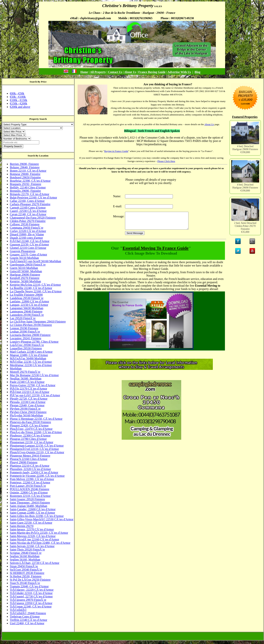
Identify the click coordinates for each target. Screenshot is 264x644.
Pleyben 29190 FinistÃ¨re (25, 409)
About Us (130, 72)
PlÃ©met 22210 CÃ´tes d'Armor (30, 392)
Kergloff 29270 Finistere (25, 278)
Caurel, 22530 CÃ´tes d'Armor (28, 211)
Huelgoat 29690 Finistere (25, 275)
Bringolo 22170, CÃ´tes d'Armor (30, 194)
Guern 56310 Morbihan (24, 268)
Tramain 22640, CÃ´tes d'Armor (29, 586)
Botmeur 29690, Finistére (25, 174)
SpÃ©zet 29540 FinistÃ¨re (26, 570)
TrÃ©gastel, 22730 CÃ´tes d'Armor (31, 596)
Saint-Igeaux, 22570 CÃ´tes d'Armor (32, 529)
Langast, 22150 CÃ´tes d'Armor (29, 305)
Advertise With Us (179, 72)
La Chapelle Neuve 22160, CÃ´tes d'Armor (36, 291)
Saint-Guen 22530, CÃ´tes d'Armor (31, 523)
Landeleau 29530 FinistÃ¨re (27, 298)
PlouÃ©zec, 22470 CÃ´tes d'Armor (31, 429)
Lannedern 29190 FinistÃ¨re (27, 315)
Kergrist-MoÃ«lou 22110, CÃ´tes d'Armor (35, 285)
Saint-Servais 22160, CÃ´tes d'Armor (32, 546)
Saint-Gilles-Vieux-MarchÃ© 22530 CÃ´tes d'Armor (42, 519)
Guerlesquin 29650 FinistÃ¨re (28, 265)
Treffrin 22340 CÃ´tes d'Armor (29, 620)
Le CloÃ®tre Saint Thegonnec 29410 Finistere (38, 322)
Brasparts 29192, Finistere (25, 184)
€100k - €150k (19, 100)
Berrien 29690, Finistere (24, 164)
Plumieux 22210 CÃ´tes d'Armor (30, 466)
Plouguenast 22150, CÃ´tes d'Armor (32, 442)
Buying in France (113, 151)
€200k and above (20, 107)
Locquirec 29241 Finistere (26, 338)
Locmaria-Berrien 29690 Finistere (30, 335)
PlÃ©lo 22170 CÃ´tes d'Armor (28, 389)
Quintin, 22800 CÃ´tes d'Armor (29, 492)
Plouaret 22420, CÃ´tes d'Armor (29, 425)
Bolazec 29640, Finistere (25, 167)
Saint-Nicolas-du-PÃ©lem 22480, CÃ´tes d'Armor (40, 543)
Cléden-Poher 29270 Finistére (28, 221)
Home (84, 72)
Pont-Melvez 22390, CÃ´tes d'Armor (32, 479)
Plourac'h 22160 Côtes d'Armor (29, 459)
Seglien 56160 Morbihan (25, 556)
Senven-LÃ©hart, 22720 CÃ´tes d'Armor (35, 563)
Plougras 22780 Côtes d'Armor (28, 439)
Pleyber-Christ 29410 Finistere (28, 412)
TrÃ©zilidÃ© (18, 610)
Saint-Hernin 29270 (22, 526)
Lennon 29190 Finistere (24, 328)
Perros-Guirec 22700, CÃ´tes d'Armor (33, 385)
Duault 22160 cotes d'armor (26, 238)
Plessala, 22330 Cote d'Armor (28, 402)
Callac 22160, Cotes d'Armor (27, 201)
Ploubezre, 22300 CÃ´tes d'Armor (30, 436)
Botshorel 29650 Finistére (25, 177)
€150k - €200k (19, 103)
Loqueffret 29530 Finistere (26, 348)
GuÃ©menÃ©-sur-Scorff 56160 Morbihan (35, 261)
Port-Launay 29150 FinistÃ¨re (28, 486)
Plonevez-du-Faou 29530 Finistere (30, 422)
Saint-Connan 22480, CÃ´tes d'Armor (32, 513)
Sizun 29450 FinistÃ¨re (24, 566)
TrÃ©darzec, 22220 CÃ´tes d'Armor (32, 590)
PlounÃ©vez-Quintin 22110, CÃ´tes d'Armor (37, 452)
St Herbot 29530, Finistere (26, 576)
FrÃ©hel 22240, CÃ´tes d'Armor (30, 241)
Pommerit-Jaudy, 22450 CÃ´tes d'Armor (34, 472)
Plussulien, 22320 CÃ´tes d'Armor (30, 469)
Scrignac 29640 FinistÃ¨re (26, 553)
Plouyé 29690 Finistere (24, 462)
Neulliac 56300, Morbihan (26, 379)
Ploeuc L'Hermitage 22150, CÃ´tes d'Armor (36, 419)
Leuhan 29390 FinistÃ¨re (25, 332)
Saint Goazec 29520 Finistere (27, 499)
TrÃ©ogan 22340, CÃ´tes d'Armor (31, 606)
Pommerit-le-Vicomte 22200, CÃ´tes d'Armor (37, 476)
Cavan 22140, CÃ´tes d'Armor (28, 214)
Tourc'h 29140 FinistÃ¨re (25, 583)
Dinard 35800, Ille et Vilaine (27, 234)
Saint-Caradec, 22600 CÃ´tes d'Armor (33, 509)
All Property (98, 72)
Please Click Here (166, 161)
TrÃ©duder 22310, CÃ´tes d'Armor (31, 593)
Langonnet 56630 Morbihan (27, 308)
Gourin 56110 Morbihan (24, 258)
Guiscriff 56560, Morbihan (26, 271)
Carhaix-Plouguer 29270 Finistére (30, 204)
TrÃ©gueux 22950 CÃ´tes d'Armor (31, 603)
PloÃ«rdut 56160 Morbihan (26, 415)
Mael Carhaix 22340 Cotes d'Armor (31, 352)
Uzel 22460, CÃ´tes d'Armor (27, 623)
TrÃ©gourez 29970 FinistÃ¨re (28, 600)
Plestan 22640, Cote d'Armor (27, 405)
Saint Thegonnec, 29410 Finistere (30, 503)
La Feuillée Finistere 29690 (26, 295)
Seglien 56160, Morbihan (25, 560)
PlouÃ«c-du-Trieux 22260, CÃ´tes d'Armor (36, 432)
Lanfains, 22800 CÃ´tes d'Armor (29, 301)
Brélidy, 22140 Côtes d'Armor (28, 187)
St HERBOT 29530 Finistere (27, 573)
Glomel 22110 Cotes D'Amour (28, 248)
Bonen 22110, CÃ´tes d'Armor (28, 171)
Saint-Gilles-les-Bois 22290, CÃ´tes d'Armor (37, 516)
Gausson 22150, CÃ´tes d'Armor (29, 244)
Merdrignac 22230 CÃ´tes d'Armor (31, 365)
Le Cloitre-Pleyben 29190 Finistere (31, 325)
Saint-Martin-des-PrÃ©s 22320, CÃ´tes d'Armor (39, 533)
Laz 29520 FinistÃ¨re (23, 318)
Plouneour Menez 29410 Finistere (30, 456)
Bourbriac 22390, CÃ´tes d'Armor (30, 181)
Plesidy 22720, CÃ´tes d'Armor (29, 399)
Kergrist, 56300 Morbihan (25, 281)
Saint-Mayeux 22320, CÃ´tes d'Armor (33, 536)
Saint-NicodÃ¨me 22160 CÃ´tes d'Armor (35, 539)
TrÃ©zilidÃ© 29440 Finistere (28, 613)
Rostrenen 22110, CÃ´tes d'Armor (30, 496)
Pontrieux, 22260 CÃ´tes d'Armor (30, 482)
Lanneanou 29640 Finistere (26, 311)
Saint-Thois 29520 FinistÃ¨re (27, 549)
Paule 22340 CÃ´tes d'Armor (27, 382)
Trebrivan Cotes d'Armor (25, 617)
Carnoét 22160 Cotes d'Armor (28, 208)
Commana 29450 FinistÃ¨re (27, 228)
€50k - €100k (18, 97)
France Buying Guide (152, 72)
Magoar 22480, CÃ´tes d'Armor (29, 355)
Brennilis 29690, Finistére (25, 191)
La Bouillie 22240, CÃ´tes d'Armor (31, 288)
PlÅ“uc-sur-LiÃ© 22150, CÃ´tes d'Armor (35, 395)
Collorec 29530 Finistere (25, 224)
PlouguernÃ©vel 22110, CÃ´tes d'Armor (34, 449)
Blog (197, 72)
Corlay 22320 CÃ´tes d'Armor (28, 231)
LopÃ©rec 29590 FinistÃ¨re (27, 345)
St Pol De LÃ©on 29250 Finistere (30, 580)
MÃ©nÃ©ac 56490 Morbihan (28, 358)
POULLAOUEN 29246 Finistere (30, 489)
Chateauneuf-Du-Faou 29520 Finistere (33, 218)
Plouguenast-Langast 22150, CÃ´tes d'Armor (37, 446)
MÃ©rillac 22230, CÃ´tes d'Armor (31, 362)
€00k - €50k (17, 93)
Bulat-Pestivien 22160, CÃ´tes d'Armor (33, 198)
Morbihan (16, 368)
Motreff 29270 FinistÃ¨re (25, 372)
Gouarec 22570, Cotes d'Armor (28, 254)
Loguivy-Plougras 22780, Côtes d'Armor (34, 342)
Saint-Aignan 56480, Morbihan (28, 506)
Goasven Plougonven (23, 251)
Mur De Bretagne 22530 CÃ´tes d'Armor (34, 375)
